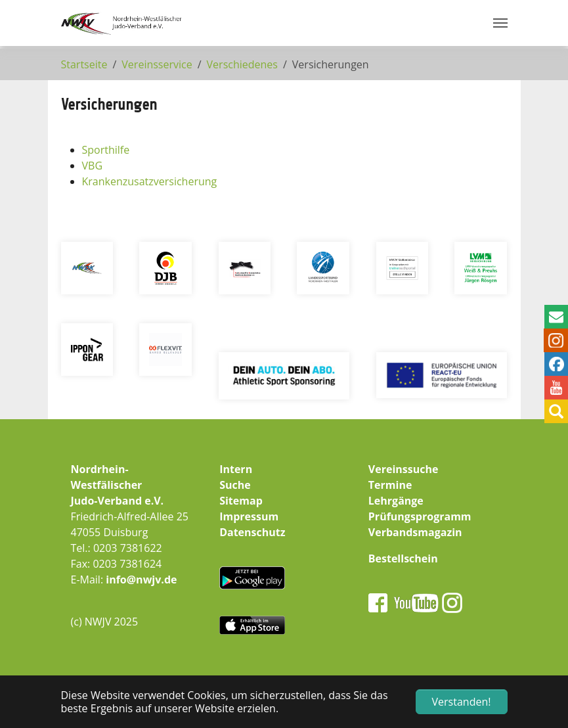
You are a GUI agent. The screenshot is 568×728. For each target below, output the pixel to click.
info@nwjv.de (141, 580)
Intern (236, 469)
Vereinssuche (404, 469)
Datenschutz (252, 532)
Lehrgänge (396, 501)
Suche (235, 485)
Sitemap (241, 501)
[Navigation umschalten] (500, 23)
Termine (390, 485)
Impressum (249, 516)
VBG (93, 166)
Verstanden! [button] (462, 702)
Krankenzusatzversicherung (150, 181)
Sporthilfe (106, 150)
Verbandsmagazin (415, 532)
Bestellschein (403, 558)
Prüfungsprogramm (420, 516)
